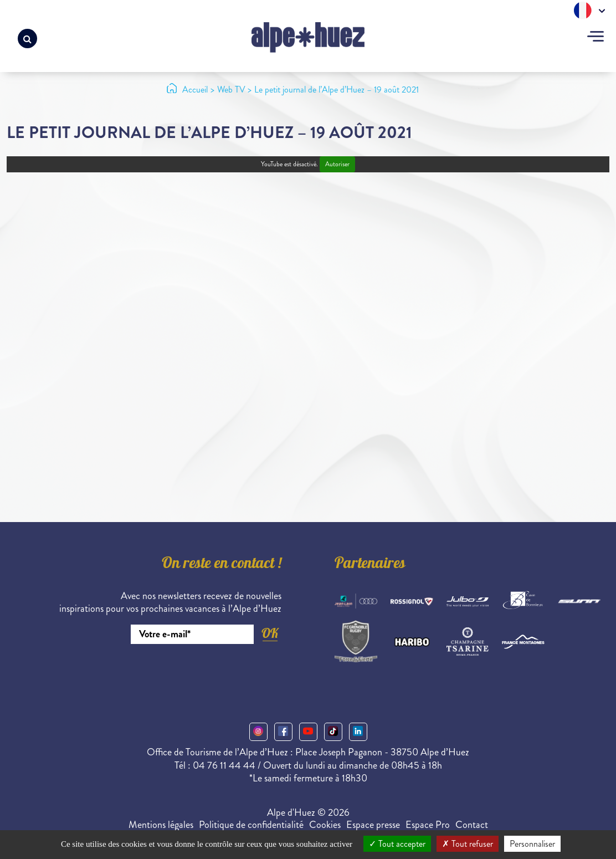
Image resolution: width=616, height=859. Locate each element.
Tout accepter (397, 844)
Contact (472, 825)
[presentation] (197, 674)
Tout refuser (468, 844)
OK (270, 633)
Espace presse (373, 825)
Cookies (325, 825)
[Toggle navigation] (596, 38)
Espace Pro (428, 825)
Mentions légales (161, 825)
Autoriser (337, 164)
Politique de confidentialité (251, 825)
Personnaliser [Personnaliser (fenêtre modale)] (532, 844)
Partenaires (370, 565)
